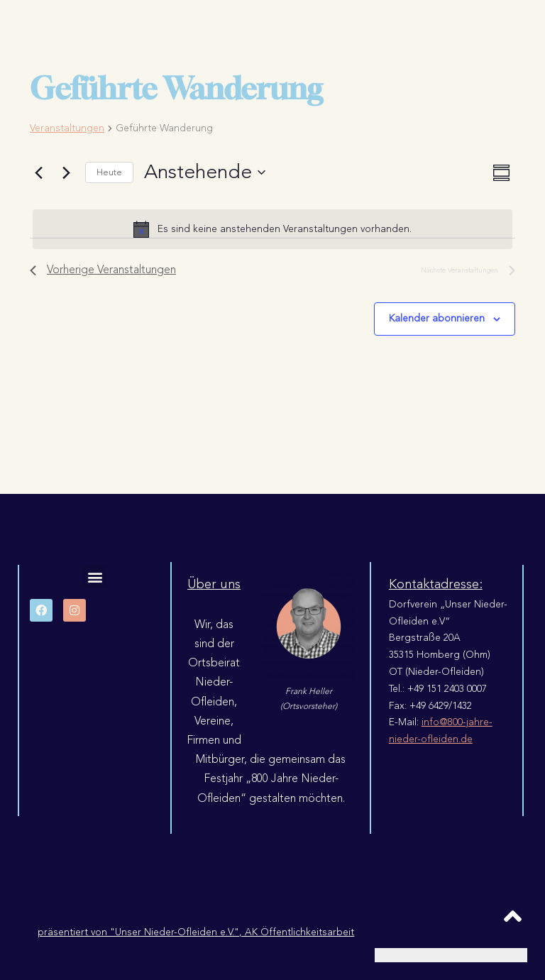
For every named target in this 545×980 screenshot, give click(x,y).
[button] (95, 577)
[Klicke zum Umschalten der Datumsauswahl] (205, 172)
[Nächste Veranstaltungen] (66, 172)
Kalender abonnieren (437, 318)
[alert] (272, 229)
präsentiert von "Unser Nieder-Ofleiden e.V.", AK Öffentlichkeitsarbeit (196, 932)
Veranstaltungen (67, 128)
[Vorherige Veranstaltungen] (38, 172)
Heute (109, 172)
